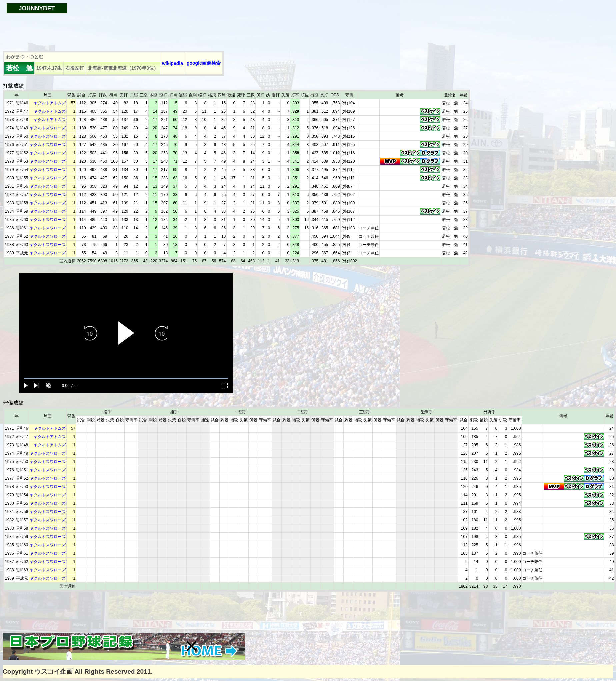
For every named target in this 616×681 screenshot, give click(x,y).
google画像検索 (204, 63)
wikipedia (172, 63)
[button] (192, 646)
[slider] (126, 378)
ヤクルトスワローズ (48, 128)
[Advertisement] (124, 29)
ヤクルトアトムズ (50, 103)
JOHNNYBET (37, 8)
